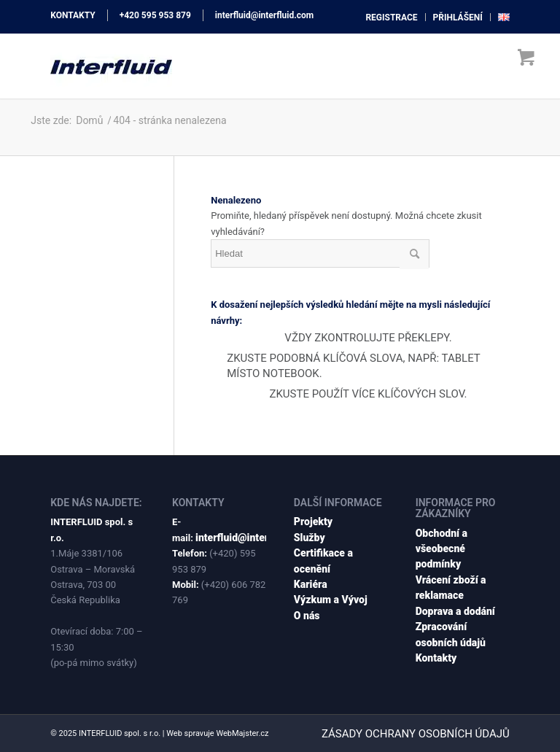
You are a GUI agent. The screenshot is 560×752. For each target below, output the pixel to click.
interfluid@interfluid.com (264, 16)
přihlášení (458, 18)
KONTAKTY (73, 16)
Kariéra (311, 584)
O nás (307, 616)
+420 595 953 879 (155, 16)
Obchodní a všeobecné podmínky (442, 549)
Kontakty (436, 658)
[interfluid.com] (111, 66)
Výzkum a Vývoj (331, 600)
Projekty (313, 522)
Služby (310, 538)
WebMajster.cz (242, 733)
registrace (391, 18)
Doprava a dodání (455, 611)
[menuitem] (392, 17)
